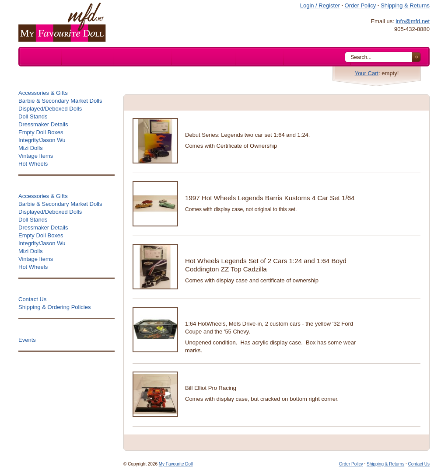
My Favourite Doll (176, 464)
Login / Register (320, 5)
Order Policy (360, 5)
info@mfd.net (413, 21)
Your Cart (367, 73)
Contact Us (419, 464)
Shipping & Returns (405, 5)
